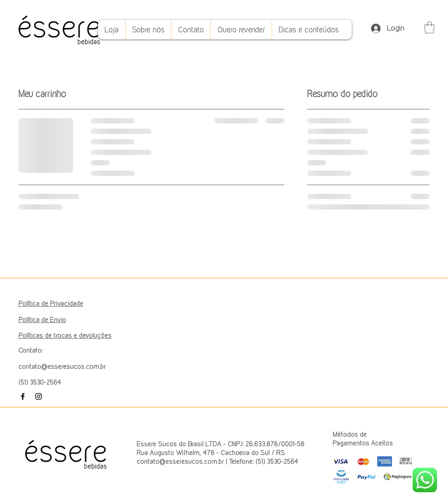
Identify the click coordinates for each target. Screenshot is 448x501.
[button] (429, 27)
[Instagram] (38, 396)
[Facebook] (23, 396)
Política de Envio (42, 320)
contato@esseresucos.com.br (62, 367)
